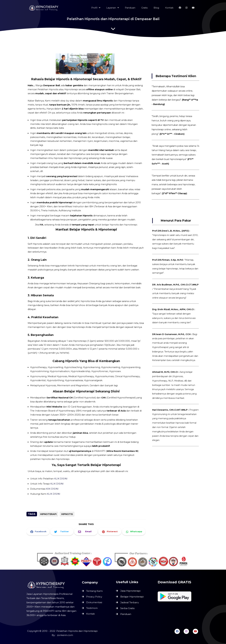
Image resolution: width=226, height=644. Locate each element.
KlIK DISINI (54, 478)
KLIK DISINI (62, 469)
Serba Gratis (127, 608)
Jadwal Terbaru (130, 602)
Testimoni (92, 608)
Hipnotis (67, 514)
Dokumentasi (94, 602)
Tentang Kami (94, 591)
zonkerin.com (65, 635)
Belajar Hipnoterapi (132, 597)
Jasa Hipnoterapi (130, 591)
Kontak (91, 613)
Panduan (126, 614)
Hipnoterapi (48, 514)
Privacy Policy (94, 597)
